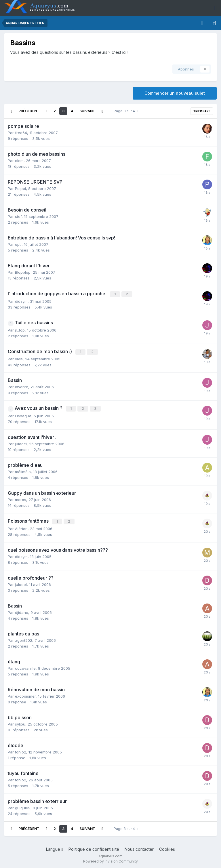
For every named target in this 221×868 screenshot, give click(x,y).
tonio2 (21, 750)
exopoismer (25, 694)
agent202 (24, 639)
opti (18, 244)
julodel (21, 443)
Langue (54, 847)
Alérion (21, 527)
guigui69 (23, 806)
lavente (22, 386)
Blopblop (23, 272)
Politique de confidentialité (94, 847)
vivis (19, 358)
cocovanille (25, 667)
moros (21, 498)
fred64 (21, 133)
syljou (20, 722)
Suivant (87, 111)
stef (18, 216)
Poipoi (20, 189)
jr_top (20, 330)
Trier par (202, 111)
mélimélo (23, 471)
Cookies (167, 847)
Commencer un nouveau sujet (175, 93)
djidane (22, 611)
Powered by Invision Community (110, 860)
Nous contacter (139, 847)
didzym (21, 301)
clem (19, 161)
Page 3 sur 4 (126, 111)
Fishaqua (23, 415)
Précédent (29, 111)
